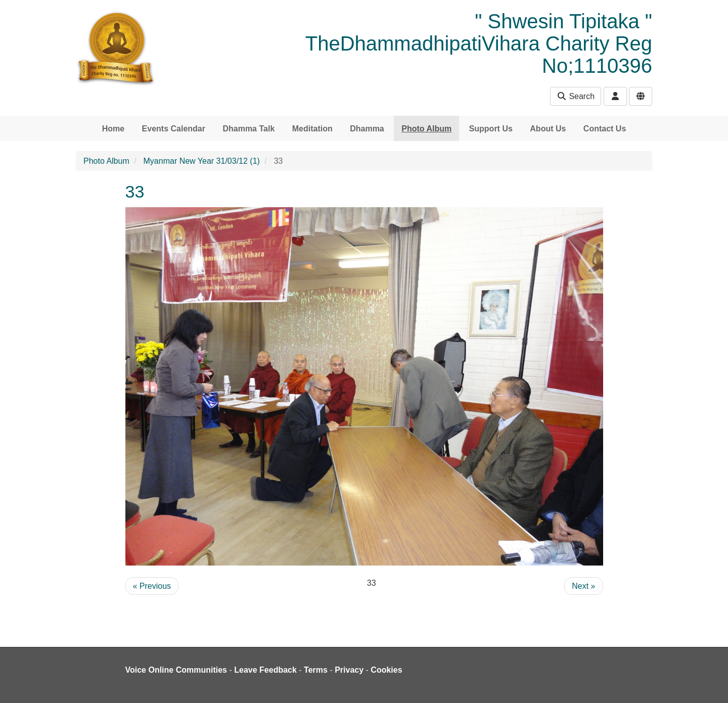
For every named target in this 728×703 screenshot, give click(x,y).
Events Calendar (174, 129)
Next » (583, 586)
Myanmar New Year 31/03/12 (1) (202, 161)
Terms (316, 670)
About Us (548, 129)
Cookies (386, 670)
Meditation (312, 129)
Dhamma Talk (248, 129)
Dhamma (367, 129)
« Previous (152, 586)
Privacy (349, 670)
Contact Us (605, 129)
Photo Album (426, 129)
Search (576, 96)
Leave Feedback (265, 670)
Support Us (491, 129)
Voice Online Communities (176, 670)
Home (113, 129)
